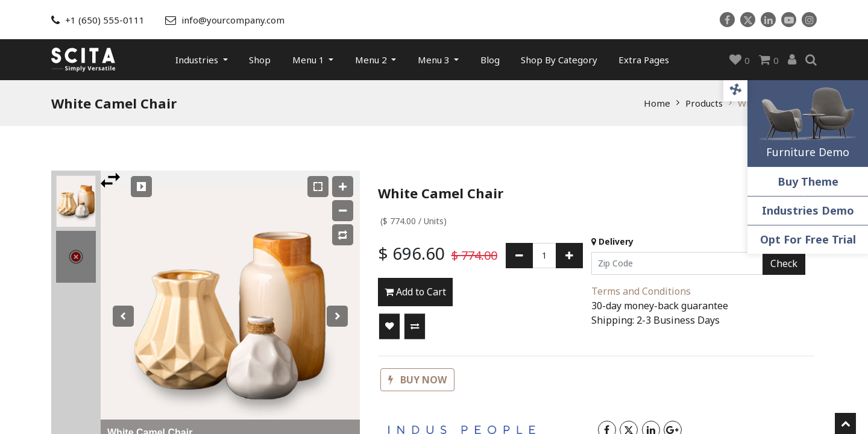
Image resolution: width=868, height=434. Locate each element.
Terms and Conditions (641, 291)
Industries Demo (808, 210)
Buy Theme (808, 181)
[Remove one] (519, 256)
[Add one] (569, 256)
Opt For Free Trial (808, 239)
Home (657, 103)
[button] (389, 327)
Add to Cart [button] (415, 292)
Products (704, 103)
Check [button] (784, 263)
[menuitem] (260, 60)
